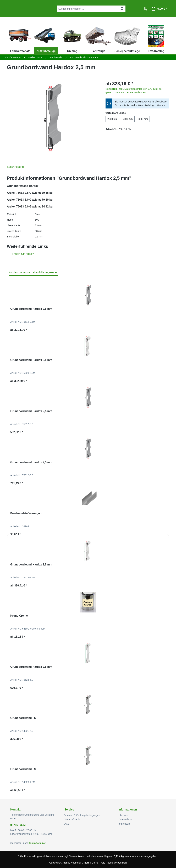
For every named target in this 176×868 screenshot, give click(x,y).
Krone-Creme (19, 616)
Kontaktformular (37, 843)
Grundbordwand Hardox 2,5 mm (31, 309)
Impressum (124, 824)
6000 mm (143, 119)
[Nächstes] (168, 537)
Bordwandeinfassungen (26, 513)
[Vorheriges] (8, 537)
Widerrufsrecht (72, 819)
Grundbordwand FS (23, 718)
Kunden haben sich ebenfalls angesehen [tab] (33, 272)
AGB (67, 824)
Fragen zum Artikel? (23, 254)
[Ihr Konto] (145, 9)
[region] (53, 117)
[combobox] (87, 9)
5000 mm (128, 119)
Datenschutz (125, 819)
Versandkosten (77, 856)
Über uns (123, 815)
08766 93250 (18, 825)
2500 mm (112, 119)
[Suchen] (122, 9)
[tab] (15, 167)
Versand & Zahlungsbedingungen (82, 815)
